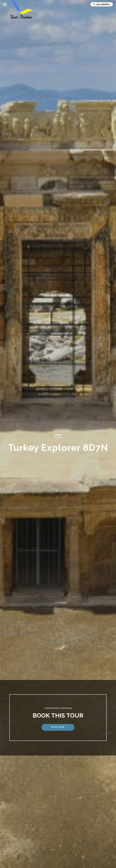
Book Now (58, 727)
